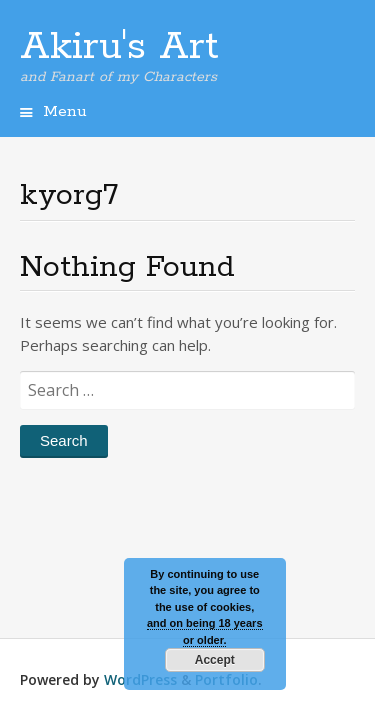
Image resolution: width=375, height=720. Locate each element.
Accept (215, 660)
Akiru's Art (119, 47)
